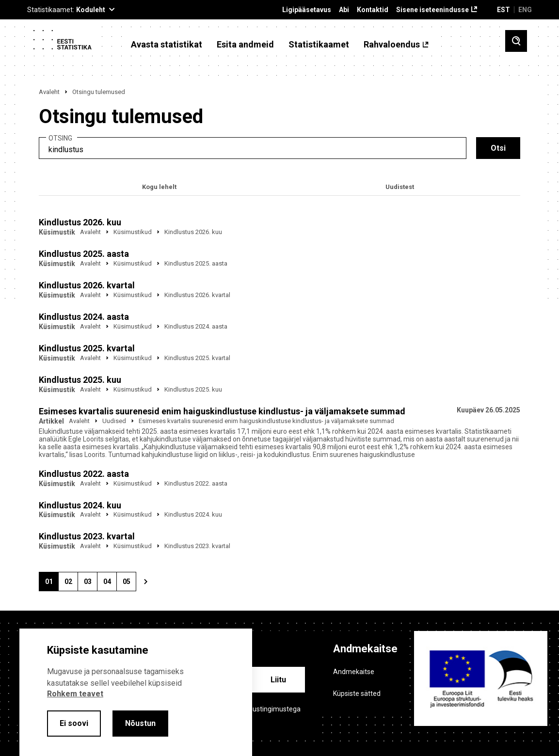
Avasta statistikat (167, 45)
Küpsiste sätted (357, 693)
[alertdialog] (136, 692)
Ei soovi (74, 723)
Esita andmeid (245, 45)
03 (91, 584)
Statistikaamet (319, 45)
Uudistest (400, 187)
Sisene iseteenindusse (432, 10)
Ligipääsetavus (307, 10)
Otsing (60, 138)
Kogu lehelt (159, 187)
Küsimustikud (133, 232)
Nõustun (140, 723)
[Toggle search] (516, 41)
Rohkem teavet (75, 694)
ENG (525, 10)
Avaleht (49, 92)
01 (52, 584)
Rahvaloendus (392, 45)
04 (110, 584)
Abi (344, 10)
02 (71, 584)
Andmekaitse (354, 672)
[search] (253, 148)
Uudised (114, 421)
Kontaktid (373, 10)
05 (129, 584)
